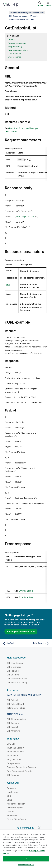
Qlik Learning (13, 675)
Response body (15, 46)
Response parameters (18, 50)
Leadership (12, 792)
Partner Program (15, 808)
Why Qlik (11, 744)
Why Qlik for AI (14, 759)
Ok (26, 859)
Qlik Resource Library (17, 682)
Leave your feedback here (21, 631)
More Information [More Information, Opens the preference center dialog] (26, 865)
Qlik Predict (12, 727)
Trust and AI (13, 756)
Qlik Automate (14, 731)
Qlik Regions (13, 775)
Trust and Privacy (15, 752)
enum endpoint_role (25, 216)
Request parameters (17, 43)
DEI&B (10, 800)
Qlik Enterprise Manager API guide (23, 16)
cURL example (14, 53)
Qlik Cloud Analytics (16, 719)
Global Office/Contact (17, 819)
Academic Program (16, 804)
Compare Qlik (13, 763)
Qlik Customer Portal (17, 679)
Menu (48, 5)
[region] (26, 849)
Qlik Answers (13, 723)
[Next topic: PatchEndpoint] (38, 643)
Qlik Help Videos (15, 663)
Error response (15, 57)
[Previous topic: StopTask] (14, 643)
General (11, 40)
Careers (11, 812)
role (8, 284)
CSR (9, 796)
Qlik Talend (12, 700)
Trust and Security (16, 748)
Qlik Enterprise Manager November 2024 (27, 13)
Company (12, 788)
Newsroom (12, 815)
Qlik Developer (14, 667)
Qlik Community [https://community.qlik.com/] (26, 828)
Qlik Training (13, 671)
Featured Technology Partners (21, 767)
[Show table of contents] (6, 13)
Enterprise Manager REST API (21, 19)
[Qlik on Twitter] (39, 828)
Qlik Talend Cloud (15, 704)
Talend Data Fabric (16, 708)
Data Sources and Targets (19, 771)
